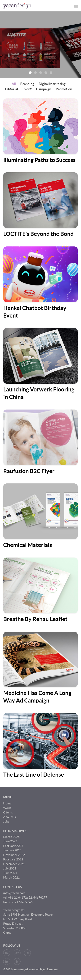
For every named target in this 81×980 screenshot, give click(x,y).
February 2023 (13, 846)
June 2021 (10, 873)
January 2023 (12, 850)
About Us (10, 817)
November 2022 (14, 855)
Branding (27, 84)
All (14, 84)
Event (27, 89)
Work (7, 808)
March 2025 (11, 837)
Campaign (44, 89)
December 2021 (14, 864)
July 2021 (10, 868)
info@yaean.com (14, 893)
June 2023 (10, 841)
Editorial (11, 89)
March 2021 (11, 877)
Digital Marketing (52, 84)
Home (7, 803)
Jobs (6, 821)
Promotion (64, 89)
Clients (8, 812)
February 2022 (13, 859)
